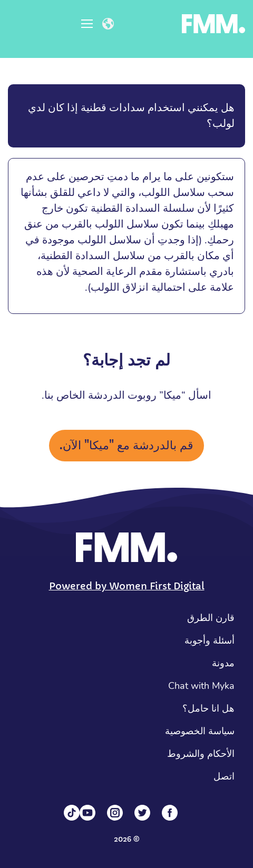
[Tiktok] (72, 813)
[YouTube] (87, 813)
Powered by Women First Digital (127, 586)
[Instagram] (115, 813)
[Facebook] (170, 813)
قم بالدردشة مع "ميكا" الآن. (126, 445)
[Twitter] (142, 813)
